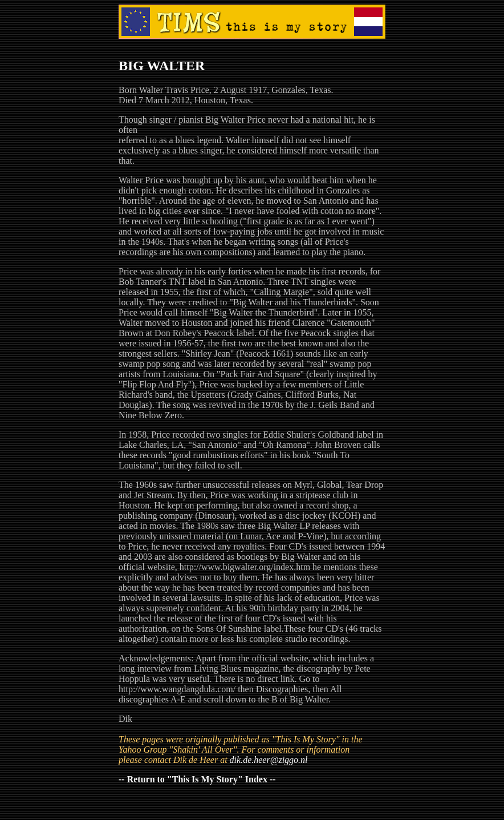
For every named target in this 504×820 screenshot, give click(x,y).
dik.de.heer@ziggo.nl (269, 760)
